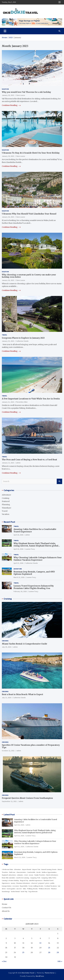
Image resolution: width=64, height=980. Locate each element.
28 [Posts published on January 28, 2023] (49, 952)
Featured (6, 501)
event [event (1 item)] (26, 875)
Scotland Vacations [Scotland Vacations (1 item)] (51, 886)
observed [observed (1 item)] (34, 883)
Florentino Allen (22, 402)
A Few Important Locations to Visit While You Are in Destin (31, 399)
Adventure (6, 495)
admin (18, 463)
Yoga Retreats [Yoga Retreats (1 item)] (33, 892)
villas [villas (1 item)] (24, 889)
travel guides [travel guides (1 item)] (11, 889)
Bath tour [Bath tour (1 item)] (12, 872)
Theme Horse (50, 973)
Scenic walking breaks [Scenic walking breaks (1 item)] (36, 886)
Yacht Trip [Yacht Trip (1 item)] (24, 892)
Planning (6, 505)
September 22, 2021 (9, 801)
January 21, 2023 (8, 402)
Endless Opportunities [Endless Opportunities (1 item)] (49, 872)
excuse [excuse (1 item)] (31, 875)
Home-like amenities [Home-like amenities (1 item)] (9, 878)
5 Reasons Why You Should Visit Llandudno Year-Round (29, 214)
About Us (6, 911)
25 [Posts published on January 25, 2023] (23, 952)
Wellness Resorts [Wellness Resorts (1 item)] (44, 889)
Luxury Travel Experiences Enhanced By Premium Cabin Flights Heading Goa (34, 587)
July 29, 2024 (7, 647)
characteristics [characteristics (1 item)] (21, 872)
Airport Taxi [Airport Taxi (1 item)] (36, 870)
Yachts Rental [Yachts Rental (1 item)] (15, 892)
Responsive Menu (60, 2)
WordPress (40, 976)
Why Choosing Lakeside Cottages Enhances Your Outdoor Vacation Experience (38, 559)
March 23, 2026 (19, 577)
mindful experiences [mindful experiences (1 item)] (36, 881)
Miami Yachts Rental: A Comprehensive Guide (24, 644)
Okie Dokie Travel (28, 973)
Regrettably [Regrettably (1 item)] (24, 886)
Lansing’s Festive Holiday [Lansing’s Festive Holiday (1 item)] (10, 881)
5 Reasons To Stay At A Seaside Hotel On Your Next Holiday (31, 153)
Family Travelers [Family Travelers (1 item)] (40, 875)
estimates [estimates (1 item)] (20, 875)
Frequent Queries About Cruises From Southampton (27, 798)
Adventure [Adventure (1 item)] (18, 870)
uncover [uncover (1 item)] (19, 889)
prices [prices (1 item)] (47, 883)
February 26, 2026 (20, 591)
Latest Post (9, 815)
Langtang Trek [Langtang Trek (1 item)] (35, 878)
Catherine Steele (22, 341)
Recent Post (9, 522)
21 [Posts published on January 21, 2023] (49, 948)
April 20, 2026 (18, 535)
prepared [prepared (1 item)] (41, 883)
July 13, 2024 (7, 698)
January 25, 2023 (8, 341)
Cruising (6, 498)
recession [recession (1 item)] (16, 886)
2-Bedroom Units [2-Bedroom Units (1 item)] (7, 870)
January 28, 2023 (8, 217)
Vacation (5, 89)
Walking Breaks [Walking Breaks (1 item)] (32, 889)
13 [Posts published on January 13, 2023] (40, 943)
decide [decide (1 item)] (39, 872)
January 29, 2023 (8, 95)
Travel (4, 335)
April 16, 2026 (18, 549)
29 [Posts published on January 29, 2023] (58, 952)
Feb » (60, 961)
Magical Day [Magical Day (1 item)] (24, 881)
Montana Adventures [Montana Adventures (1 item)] (23, 883)
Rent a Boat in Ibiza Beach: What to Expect (22, 694)
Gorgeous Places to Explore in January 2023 (23, 338)
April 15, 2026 (18, 563)
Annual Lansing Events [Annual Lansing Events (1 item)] (49, 870)
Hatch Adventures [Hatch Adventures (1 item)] (52, 875)
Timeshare (6, 508)
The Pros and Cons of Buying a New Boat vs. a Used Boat (29, 460)
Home (5, 904)
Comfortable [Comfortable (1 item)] (31, 872)
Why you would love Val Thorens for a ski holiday (26, 92)
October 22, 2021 (8, 751)
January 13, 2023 (8, 463)
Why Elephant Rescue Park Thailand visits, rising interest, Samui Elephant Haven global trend (36, 546)
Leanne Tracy (30, 549)
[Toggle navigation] (5, 31)
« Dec (4, 961)
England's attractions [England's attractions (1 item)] (9, 875)
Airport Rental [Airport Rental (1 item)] (27, 870)
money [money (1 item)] (13, 883)
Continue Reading (11, 105)
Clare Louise (21, 95)
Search (59, 481)
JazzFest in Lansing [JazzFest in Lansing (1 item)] (23, 878)
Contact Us (6, 908)
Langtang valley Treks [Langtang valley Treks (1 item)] (49, 878)
